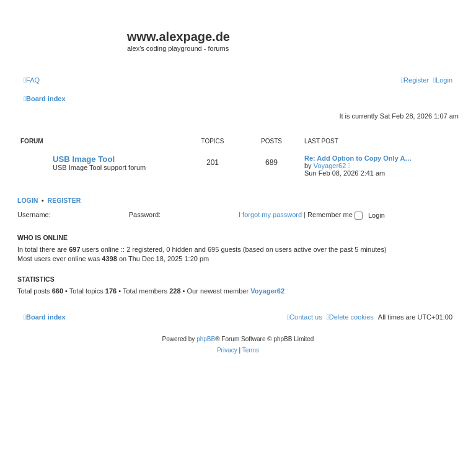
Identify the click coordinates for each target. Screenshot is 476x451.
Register (64, 200)
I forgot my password (270, 215)
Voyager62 (330, 166)
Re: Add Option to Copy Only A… (358, 158)
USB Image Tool (84, 159)
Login (28, 200)
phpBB (206, 339)
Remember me (335, 215)
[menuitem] (32, 80)
